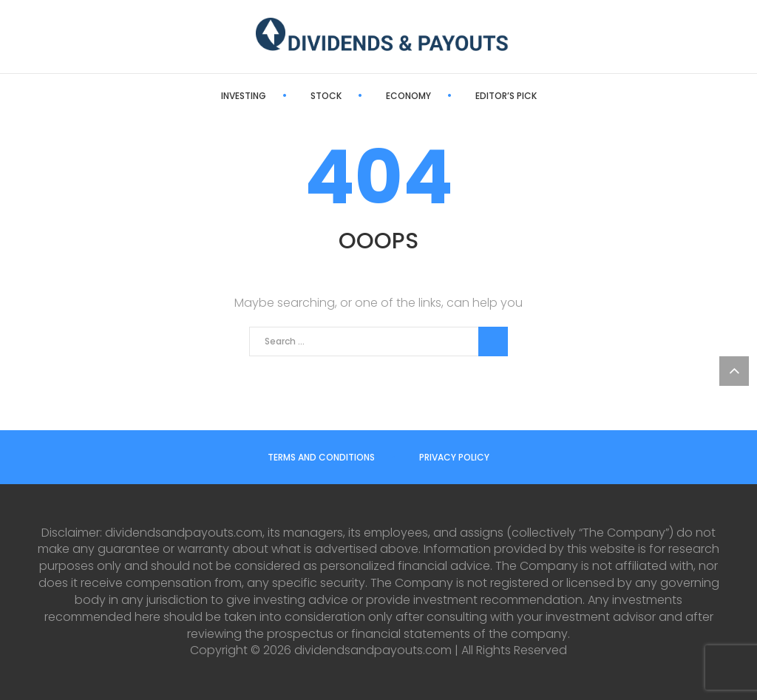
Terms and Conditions (321, 457)
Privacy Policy (454, 457)
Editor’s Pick (506, 96)
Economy (408, 96)
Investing (244, 96)
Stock (326, 96)
